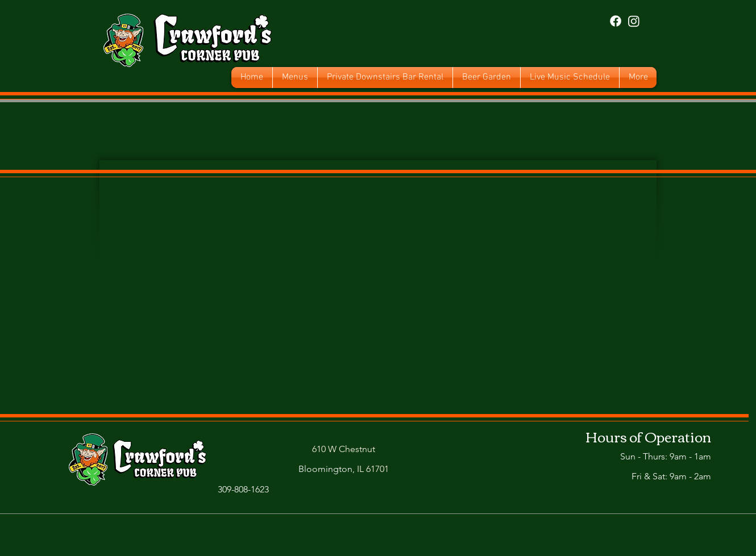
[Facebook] (616, 21)
